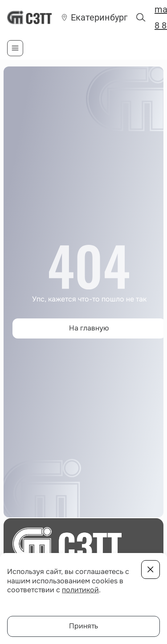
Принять (83, 626)
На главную (89, 328)
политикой (80, 590)
